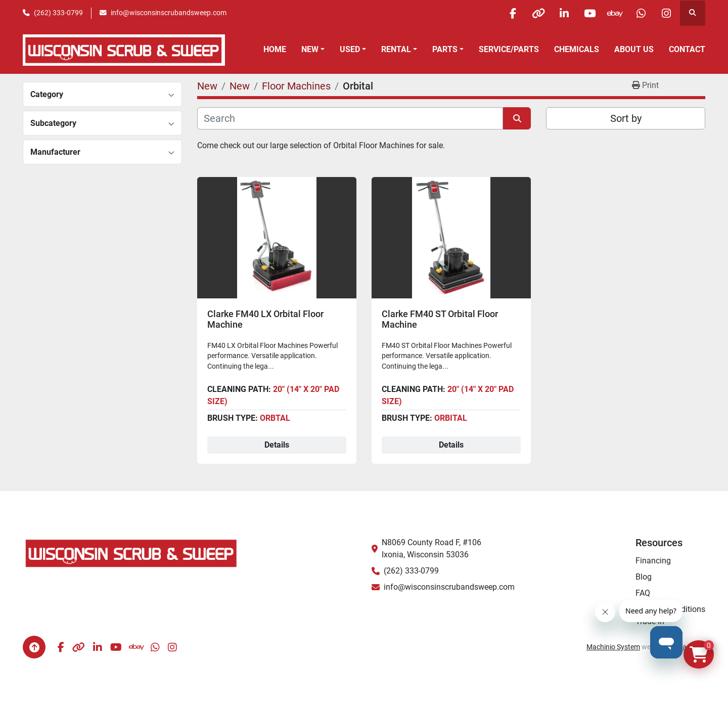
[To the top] (34, 647)
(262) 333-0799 (58, 13)
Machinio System (613, 647)
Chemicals (577, 49)
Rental (396, 49)
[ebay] (615, 13)
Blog (644, 577)
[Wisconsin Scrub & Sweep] (131, 553)
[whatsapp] (641, 13)
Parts (445, 49)
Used (350, 49)
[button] (313, 50)
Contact (687, 49)
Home (275, 49)
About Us (634, 49)
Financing (653, 561)
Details (277, 445)
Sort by (626, 118)
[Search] (350, 118)
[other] (537, 13)
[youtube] (589, 13)
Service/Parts (509, 49)
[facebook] (512, 13)
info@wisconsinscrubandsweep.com (169, 13)
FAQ (643, 593)
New (310, 49)
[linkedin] (563, 13)
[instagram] (666, 13)
